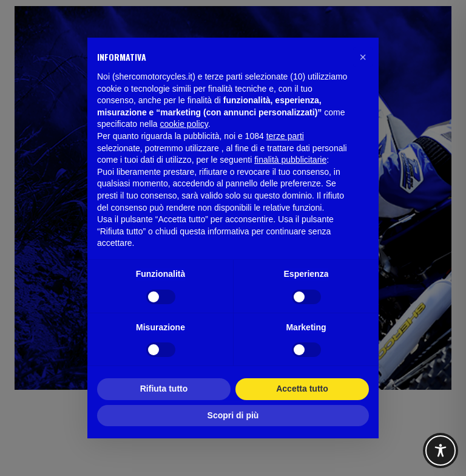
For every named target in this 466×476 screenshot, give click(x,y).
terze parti (285, 136)
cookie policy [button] (184, 124)
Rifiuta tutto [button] (164, 389)
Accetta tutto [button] (302, 389)
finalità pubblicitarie (290, 160)
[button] (363, 57)
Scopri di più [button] (233, 415)
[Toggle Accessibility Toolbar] (441, 450)
